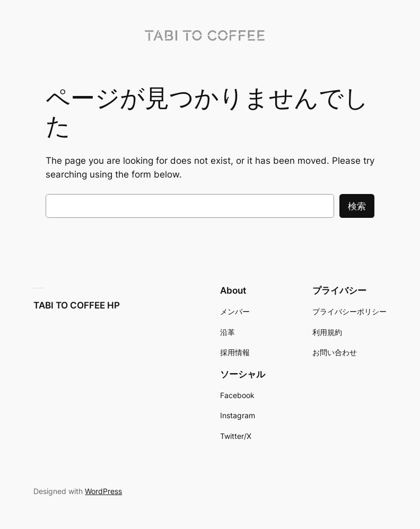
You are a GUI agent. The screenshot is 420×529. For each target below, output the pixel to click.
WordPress (103, 491)
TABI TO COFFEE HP (77, 305)
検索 (357, 206)
